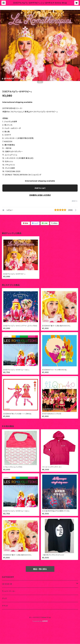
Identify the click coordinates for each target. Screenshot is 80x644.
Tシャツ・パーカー (9, 591)
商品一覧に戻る (40, 569)
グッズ (4, 598)
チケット (5, 606)
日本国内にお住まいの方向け (40, 195)
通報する (75, 201)
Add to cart (40, 188)
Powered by (40, 621)
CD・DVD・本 (7, 584)
